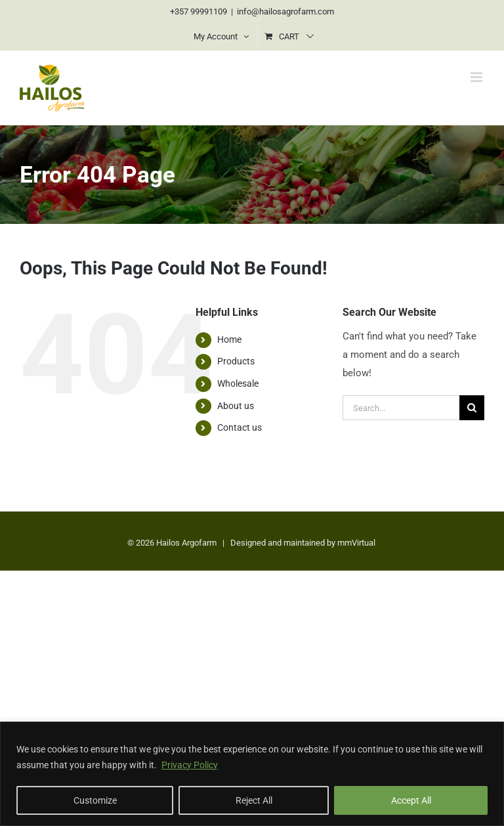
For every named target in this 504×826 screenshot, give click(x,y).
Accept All (411, 800)
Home (229, 339)
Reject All (254, 800)
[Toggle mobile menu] (477, 77)
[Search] (472, 408)
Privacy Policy (190, 765)
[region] (252, 774)
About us (236, 406)
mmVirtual (356, 543)
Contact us (240, 427)
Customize (95, 800)
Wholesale (238, 383)
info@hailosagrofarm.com (285, 11)
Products (236, 361)
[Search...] (401, 408)
